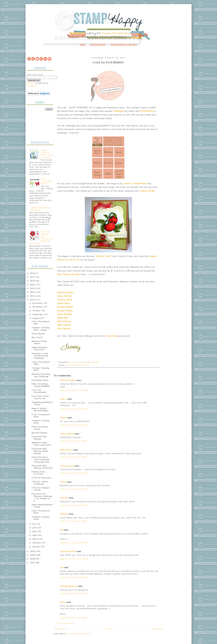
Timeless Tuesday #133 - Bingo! (41, 329)
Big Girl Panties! (40, 433)
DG (61, 530)
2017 (33, 277)
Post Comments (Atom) (79, 634)
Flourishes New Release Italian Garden (40, 451)
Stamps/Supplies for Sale (124, 45)
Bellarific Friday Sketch (39, 342)
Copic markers (72, 365)
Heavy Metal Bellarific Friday (42, 506)
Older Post (157, 629)
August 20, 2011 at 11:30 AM (74, 425)
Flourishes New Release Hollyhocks (42, 467)
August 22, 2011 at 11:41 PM (74, 593)
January (37, 547)
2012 (33, 296)
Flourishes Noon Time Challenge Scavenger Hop (41, 459)
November (38, 307)
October (37, 311)
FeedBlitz (31, 86)
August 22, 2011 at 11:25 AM (74, 559)
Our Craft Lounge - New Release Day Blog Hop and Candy (41, 237)
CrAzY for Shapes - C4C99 (41, 489)
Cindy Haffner (67, 434)
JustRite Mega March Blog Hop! (41, 209)
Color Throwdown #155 (41, 416)
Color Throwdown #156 (41, 363)
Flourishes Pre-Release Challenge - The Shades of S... (42, 497)
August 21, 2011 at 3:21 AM (73, 489)
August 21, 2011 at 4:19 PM (73, 521)
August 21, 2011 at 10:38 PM (74, 543)
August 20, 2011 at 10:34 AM (74, 409)
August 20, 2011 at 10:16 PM (74, 473)
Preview (31, 83)
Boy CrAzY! (37, 337)
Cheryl (63, 482)
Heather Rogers (68, 380)
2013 (33, 292)
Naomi (63, 418)
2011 (33, 300)
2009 (33, 555)
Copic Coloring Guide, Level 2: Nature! (47, 154)
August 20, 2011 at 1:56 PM (73, 441)
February (37, 543)
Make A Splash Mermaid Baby (40, 410)
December (38, 303)
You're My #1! (38, 334)
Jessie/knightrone (69, 586)
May (35, 531)
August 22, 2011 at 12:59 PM (74, 577)
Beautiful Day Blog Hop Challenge (41, 375)
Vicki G (63, 399)
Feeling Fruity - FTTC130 (39, 473)
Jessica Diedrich (68, 551)
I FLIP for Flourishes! (42, 478)
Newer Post (60, 629)
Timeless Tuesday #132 (41, 369)
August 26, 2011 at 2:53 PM (73, 618)
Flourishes (84, 365)
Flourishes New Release (39, 438)
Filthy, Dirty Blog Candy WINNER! (41, 385)
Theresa (64, 498)
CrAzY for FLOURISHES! (39, 391)
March (36, 539)
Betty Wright (66, 450)
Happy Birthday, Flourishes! (40, 349)
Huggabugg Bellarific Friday (42, 403)
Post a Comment (66, 623)
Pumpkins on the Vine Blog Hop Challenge (40, 356)
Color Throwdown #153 (41, 512)
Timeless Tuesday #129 (41, 518)
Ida (62, 567)
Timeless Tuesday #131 (41, 422)
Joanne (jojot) (67, 466)
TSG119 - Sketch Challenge (40, 483)
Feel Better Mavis (40, 380)
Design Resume (98, 45)
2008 (33, 559)
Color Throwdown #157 (41, 323)
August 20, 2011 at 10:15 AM (74, 390)
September (38, 314)
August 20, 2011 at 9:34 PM (73, 457)
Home (83, 45)
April (35, 535)
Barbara (64, 514)
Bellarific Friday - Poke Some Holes (42, 444)
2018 (33, 273)
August (36, 318)
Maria (63, 602)
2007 (33, 563)
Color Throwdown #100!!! (47, 181)
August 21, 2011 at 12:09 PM (74, 505)
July (35, 524)
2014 (33, 288)
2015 (33, 285)
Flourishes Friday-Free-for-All (41, 397)
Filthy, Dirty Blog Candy (40, 428)
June (35, 528)
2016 (33, 281)
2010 (33, 551)
